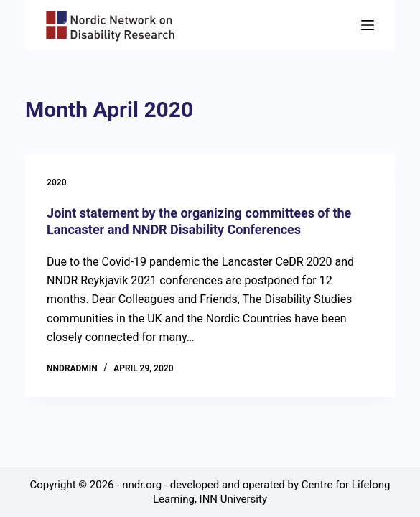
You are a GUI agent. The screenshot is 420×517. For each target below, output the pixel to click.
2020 (56, 182)
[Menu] (368, 25)
